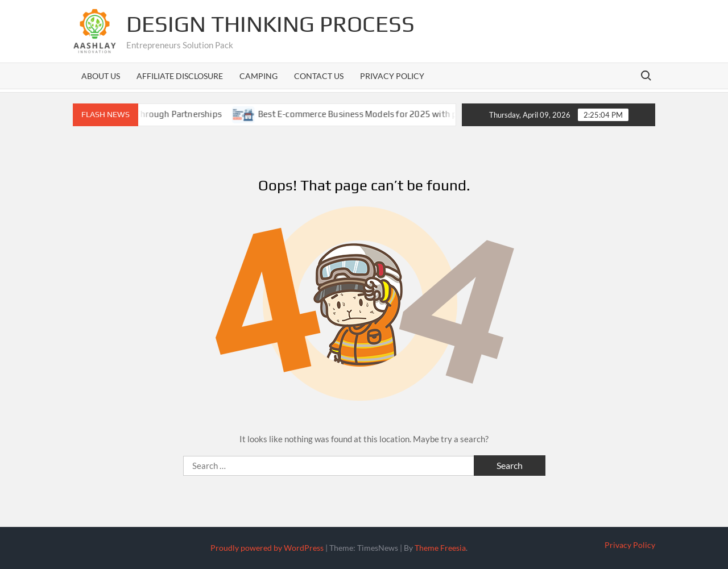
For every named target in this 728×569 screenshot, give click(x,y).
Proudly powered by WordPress (267, 548)
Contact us (319, 76)
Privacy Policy (392, 76)
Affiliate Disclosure (180, 76)
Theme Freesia (440, 548)
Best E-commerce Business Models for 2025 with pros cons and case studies (420, 114)
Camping (258, 76)
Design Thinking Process (270, 24)
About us (101, 76)
